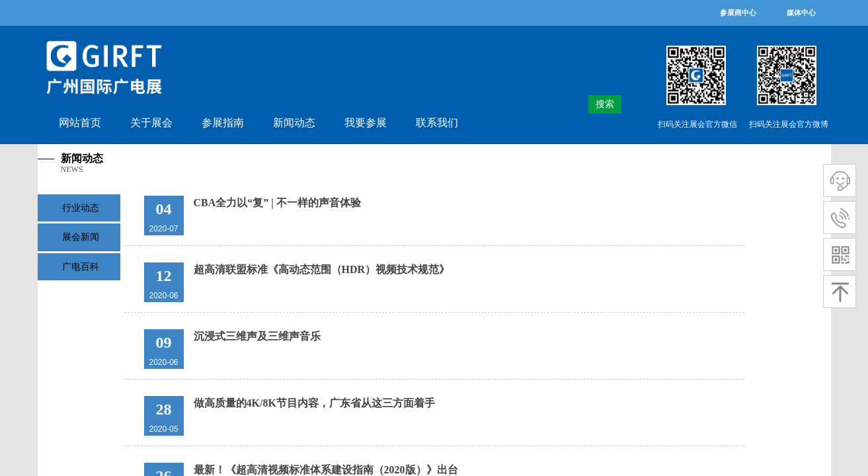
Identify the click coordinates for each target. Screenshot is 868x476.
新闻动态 (294, 123)
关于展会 (151, 123)
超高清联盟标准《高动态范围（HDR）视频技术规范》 (322, 269)
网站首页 (80, 123)
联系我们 (437, 123)
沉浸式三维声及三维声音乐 (257, 336)
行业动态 (81, 208)
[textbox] (581, 104)
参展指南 (223, 123)
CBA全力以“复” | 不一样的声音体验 (277, 203)
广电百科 (81, 267)
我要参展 (366, 123)
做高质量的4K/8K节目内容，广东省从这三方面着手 (314, 403)
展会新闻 (81, 237)
